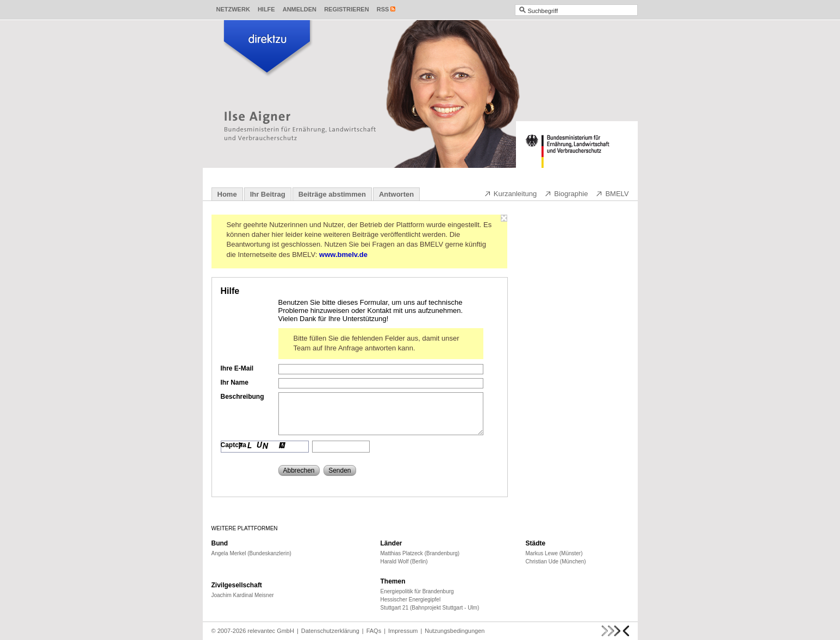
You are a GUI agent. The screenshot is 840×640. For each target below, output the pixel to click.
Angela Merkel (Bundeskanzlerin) (251, 553)
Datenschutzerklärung (330, 631)
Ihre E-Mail (237, 368)
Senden (340, 470)
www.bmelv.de (343, 255)
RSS (383, 9)
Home (227, 194)
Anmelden (300, 9)
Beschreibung (242, 397)
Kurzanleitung (511, 193)
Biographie (566, 193)
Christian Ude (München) (556, 561)
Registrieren (347, 9)
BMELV (612, 193)
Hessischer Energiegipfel (411, 600)
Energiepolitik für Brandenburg (417, 591)
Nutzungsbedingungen (455, 631)
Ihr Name (235, 382)
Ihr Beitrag (268, 194)
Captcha (234, 445)
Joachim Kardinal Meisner (243, 595)
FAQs (374, 631)
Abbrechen (299, 470)
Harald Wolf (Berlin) (404, 561)
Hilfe (266, 9)
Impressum (403, 631)
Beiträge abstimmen (332, 194)
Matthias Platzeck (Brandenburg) (420, 553)
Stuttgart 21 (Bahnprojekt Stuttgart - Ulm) (430, 608)
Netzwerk (233, 9)
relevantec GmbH (271, 631)
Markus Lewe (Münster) (554, 553)
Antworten (396, 194)
